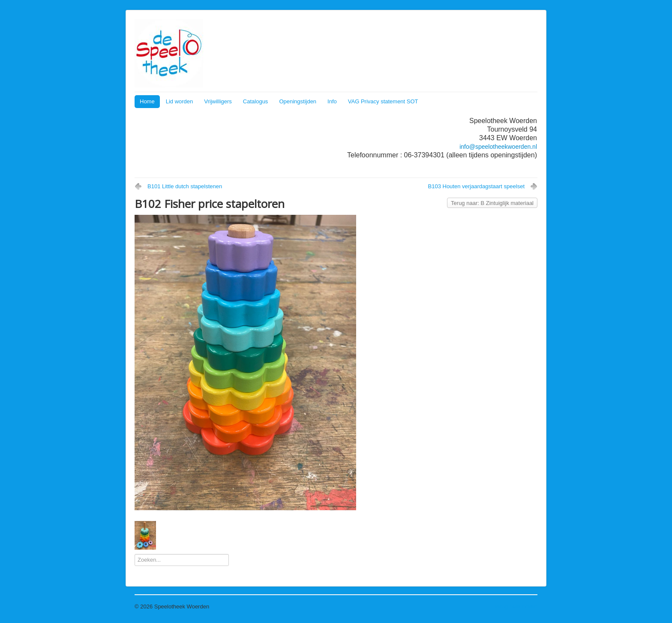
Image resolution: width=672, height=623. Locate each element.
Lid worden (180, 101)
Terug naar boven (516, 606)
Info (332, 101)
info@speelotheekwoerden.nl (498, 147)
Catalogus (256, 101)
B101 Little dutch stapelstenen (185, 186)
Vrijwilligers (218, 101)
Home (147, 101)
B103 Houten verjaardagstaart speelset (476, 186)
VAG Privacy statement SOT (383, 101)
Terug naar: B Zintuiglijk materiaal (492, 203)
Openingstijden (298, 101)
